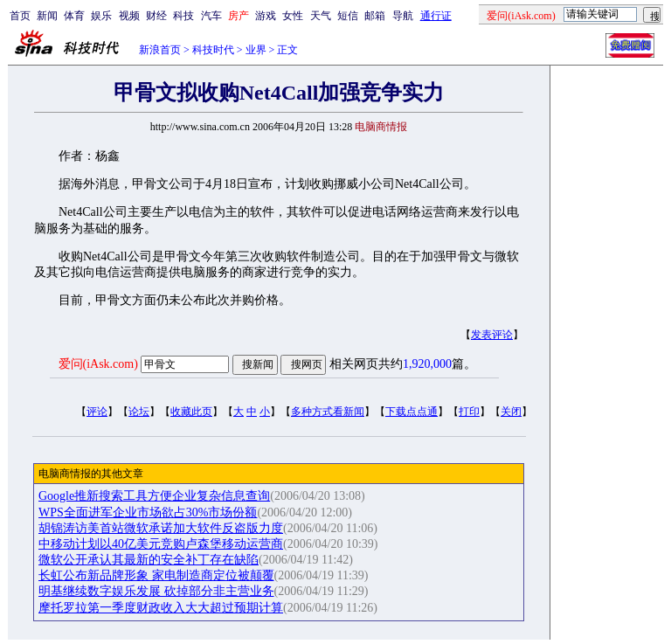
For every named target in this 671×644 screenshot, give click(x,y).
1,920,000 (427, 364)
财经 (156, 16)
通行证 (436, 16)
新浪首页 (160, 50)
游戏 (266, 16)
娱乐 (101, 16)
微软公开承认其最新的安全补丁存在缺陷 (149, 560)
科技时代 (213, 50)
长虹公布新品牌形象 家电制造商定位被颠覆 (156, 575)
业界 (256, 50)
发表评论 (492, 335)
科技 (183, 16)
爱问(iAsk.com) (98, 364)
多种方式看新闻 (328, 412)
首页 (20, 16)
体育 (74, 16)
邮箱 (375, 16)
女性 (293, 16)
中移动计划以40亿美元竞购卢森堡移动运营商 (161, 544)
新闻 (47, 16)
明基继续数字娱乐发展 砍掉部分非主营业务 (156, 591)
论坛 (139, 412)
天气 (321, 16)
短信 (348, 16)
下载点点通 (412, 412)
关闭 (511, 412)
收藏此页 (191, 412)
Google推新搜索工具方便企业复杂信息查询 (154, 496)
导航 (403, 16)
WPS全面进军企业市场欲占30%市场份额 (148, 512)
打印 (469, 412)
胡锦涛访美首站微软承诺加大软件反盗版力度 (161, 528)
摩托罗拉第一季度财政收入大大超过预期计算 (161, 608)
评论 (97, 412)
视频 (129, 16)
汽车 (211, 16)
